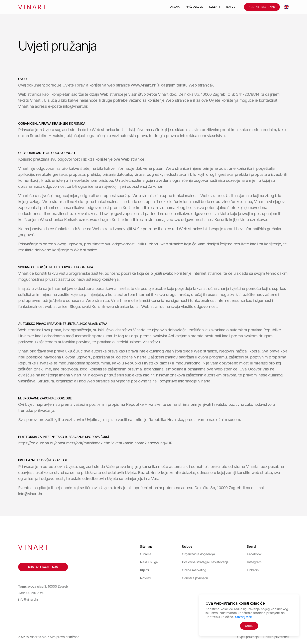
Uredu (249, 626)
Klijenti (214, 7)
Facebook (254, 554)
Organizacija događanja (198, 554)
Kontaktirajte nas (262, 7)
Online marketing (194, 570)
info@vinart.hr (28, 599)
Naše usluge (194, 7)
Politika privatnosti (276, 637)
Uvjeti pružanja (248, 637)
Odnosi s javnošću (195, 578)
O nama (175, 7)
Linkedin (253, 570)
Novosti (232, 7)
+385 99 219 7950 (31, 593)
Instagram (254, 562)
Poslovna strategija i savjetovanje (205, 562)
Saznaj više (243, 617)
